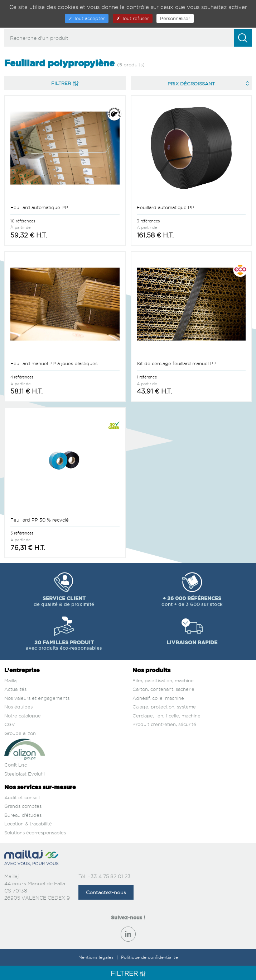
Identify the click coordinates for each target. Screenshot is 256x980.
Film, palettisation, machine (163, 680)
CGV (10, 724)
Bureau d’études (23, 815)
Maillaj (11, 680)
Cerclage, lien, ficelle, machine (166, 716)
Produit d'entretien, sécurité (164, 724)
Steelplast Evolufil (25, 774)
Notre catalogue (23, 716)
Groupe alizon (20, 733)
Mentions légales (97, 957)
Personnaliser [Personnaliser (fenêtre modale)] (175, 18)
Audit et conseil (22, 797)
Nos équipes (18, 707)
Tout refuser (133, 18)
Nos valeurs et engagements (37, 698)
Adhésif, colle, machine (158, 698)
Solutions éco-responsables (35, 833)
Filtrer (65, 83)
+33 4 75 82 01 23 (109, 876)
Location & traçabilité (28, 824)
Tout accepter (87, 18)
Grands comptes (23, 806)
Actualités (15, 689)
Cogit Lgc (16, 765)
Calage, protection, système (164, 707)
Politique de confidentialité (149, 957)
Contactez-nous (106, 892)
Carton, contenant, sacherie (163, 689)
